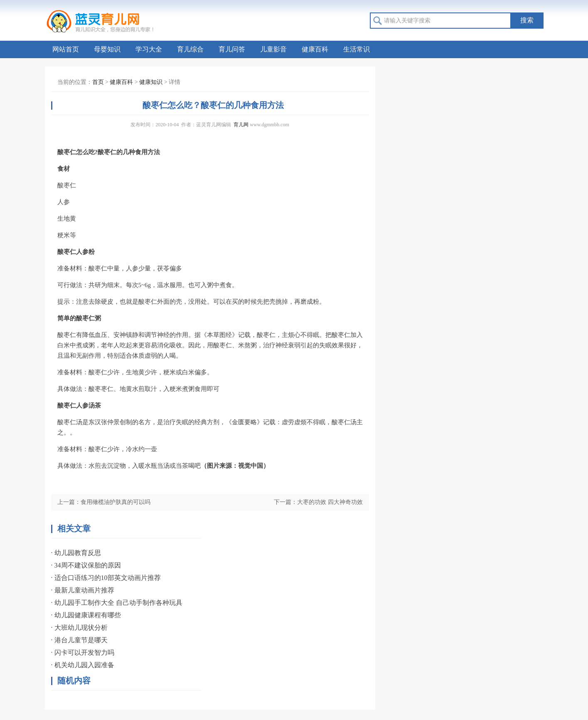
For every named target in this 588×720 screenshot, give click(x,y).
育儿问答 (232, 49)
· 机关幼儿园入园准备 (83, 665)
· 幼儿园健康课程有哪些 (86, 615)
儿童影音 (273, 49)
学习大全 (149, 49)
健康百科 (315, 49)
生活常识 (357, 49)
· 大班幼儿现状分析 (79, 628)
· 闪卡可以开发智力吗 (83, 652)
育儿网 (241, 125)
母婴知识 (107, 49)
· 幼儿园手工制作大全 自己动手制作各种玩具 (117, 603)
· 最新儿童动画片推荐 (83, 590)
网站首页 (66, 49)
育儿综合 (190, 49)
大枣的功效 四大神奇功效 (330, 502)
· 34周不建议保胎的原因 (86, 565)
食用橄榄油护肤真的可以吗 (116, 502)
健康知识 (151, 82)
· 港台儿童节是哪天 (79, 640)
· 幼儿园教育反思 (76, 553)
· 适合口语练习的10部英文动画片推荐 (106, 578)
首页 (98, 82)
